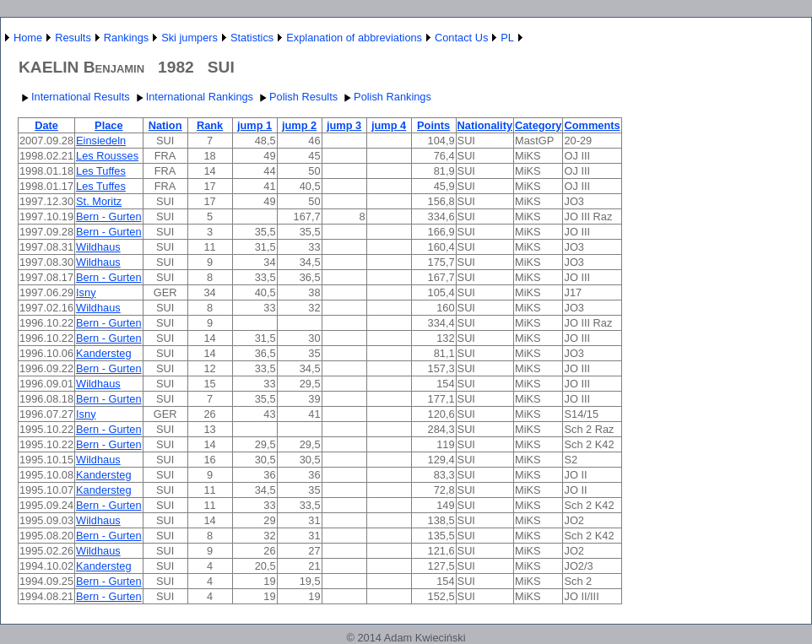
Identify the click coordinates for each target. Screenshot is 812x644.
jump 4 (389, 125)
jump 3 (344, 125)
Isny (86, 292)
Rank (210, 125)
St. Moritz (99, 201)
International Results (74, 97)
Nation (165, 125)
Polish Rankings (386, 97)
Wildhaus (98, 247)
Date (46, 125)
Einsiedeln (101, 141)
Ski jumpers (189, 38)
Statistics (252, 38)
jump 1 (254, 125)
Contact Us (461, 38)
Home (28, 38)
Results (73, 38)
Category (538, 125)
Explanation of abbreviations (354, 38)
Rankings (126, 38)
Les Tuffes (101, 171)
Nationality (485, 125)
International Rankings (193, 97)
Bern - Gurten (109, 216)
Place (108, 125)
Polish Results (297, 97)
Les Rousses (107, 156)
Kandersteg (103, 353)
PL (507, 38)
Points (433, 125)
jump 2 (299, 125)
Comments (592, 125)
